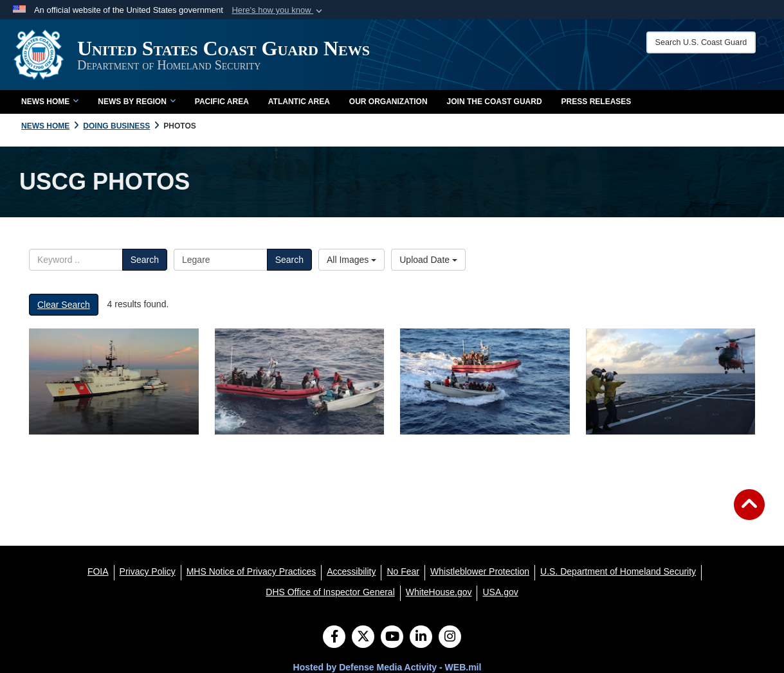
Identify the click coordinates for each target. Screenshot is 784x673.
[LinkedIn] (421, 638)
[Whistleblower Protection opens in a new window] (480, 571)
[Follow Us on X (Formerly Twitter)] (363, 638)
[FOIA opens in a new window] (98, 571)
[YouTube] (392, 638)
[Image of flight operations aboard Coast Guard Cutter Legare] (671, 381)
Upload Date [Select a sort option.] (428, 260)
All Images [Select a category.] (351, 260)
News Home (50, 102)
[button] (278, 10)
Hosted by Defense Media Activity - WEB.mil (387, 667)
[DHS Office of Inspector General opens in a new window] (330, 592)
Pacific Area (222, 102)
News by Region (136, 102)
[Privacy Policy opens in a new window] (148, 571)
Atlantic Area (299, 102)
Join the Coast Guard (495, 102)
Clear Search (64, 305)
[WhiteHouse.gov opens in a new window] (439, 592)
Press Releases (597, 102)
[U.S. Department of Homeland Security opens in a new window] (618, 571)
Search (145, 260)
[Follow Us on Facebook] (334, 638)
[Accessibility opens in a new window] (351, 571)
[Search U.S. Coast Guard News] (701, 42)
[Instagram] (450, 638)
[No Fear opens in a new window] (403, 571)
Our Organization (388, 102)
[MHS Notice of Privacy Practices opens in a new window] (251, 571)
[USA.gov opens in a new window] (500, 592)
